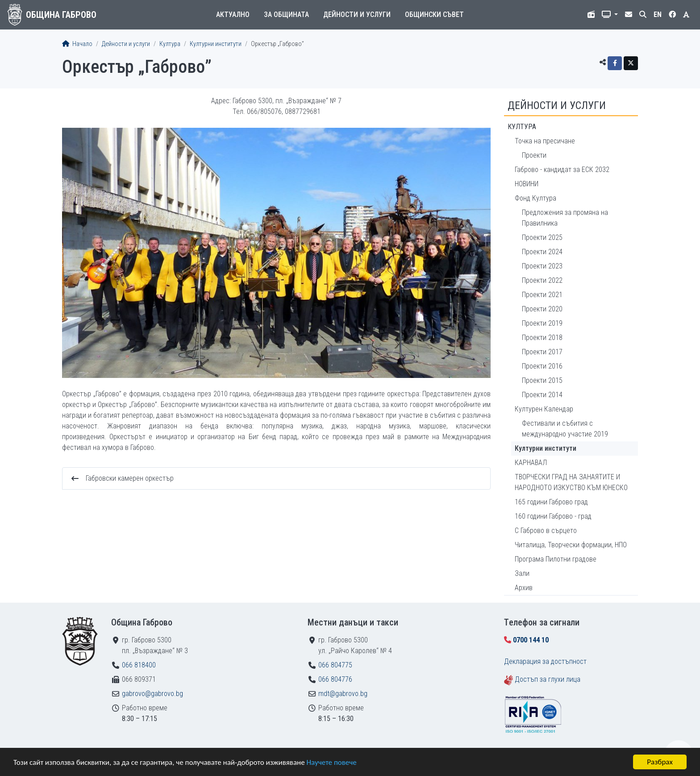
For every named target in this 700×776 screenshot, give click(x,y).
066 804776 (335, 679)
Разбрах (660, 762)
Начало (77, 44)
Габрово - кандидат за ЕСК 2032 (562, 170)
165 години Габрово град (551, 502)
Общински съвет (434, 15)
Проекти (534, 155)
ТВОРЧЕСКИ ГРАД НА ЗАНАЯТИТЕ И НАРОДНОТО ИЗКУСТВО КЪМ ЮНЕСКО (571, 482)
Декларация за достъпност (545, 661)
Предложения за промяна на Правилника (565, 218)
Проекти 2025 (542, 237)
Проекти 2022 (542, 280)
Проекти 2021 (542, 295)
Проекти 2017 (542, 352)
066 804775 (335, 665)
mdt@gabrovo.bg (343, 694)
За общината (286, 15)
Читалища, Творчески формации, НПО (571, 545)
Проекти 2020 (542, 309)
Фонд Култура (535, 198)
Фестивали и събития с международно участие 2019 (565, 429)
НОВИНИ (527, 184)
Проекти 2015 (542, 380)
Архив (524, 588)
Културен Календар (544, 409)
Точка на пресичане (545, 141)
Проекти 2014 (542, 395)
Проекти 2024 (542, 252)
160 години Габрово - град (553, 516)
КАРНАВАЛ (531, 463)
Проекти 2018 (542, 338)
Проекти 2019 (542, 323)
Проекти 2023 (542, 266)
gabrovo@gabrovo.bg (152, 694)
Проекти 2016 (542, 366)
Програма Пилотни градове (556, 559)
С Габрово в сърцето (546, 531)
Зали (522, 573)
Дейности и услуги (357, 15)
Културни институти (216, 44)
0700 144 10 (531, 640)
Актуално (233, 15)
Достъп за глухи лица (548, 679)
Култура (170, 44)
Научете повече (331, 762)
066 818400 (139, 665)
